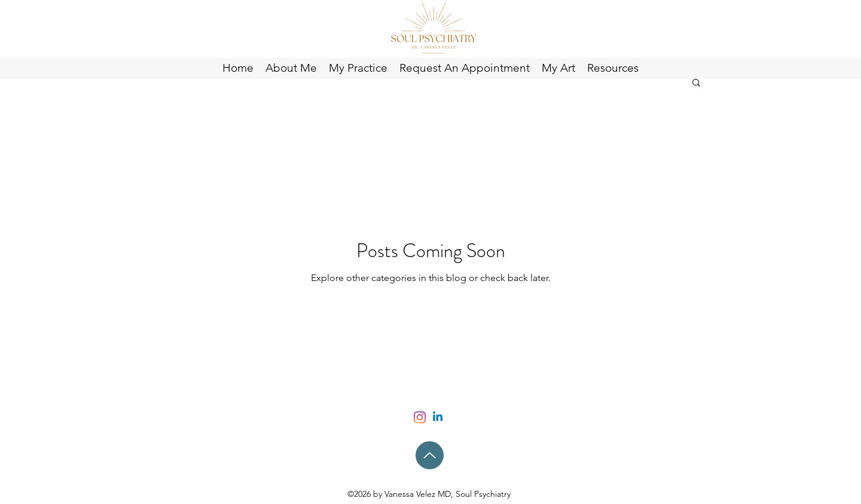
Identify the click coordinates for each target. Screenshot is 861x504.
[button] (696, 83)
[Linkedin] (438, 417)
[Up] (430, 455)
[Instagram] (420, 417)
